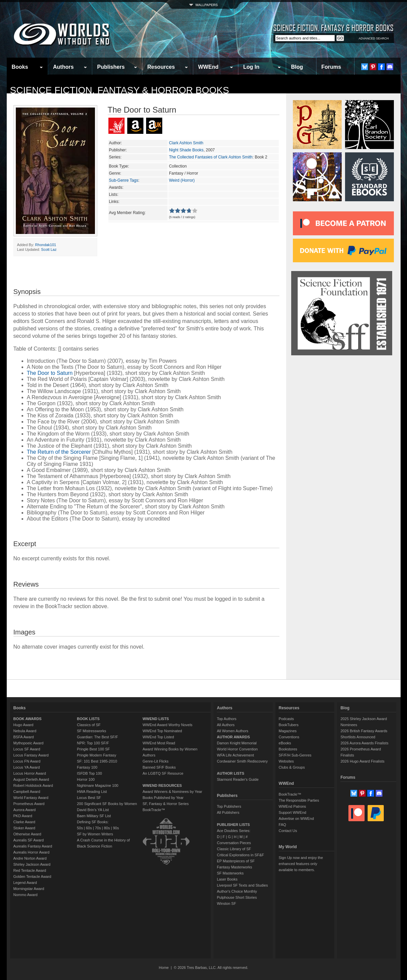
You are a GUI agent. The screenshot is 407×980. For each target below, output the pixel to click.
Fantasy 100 (87, 767)
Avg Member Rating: (127, 213)
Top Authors (227, 719)
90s (116, 828)
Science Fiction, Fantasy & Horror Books (120, 90)
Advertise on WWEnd (296, 819)
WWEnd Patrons (292, 806)
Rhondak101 (45, 245)
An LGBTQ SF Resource (163, 773)
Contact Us (288, 831)
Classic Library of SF (234, 849)
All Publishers (228, 812)
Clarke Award (24, 822)
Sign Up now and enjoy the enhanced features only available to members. (301, 864)
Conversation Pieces (234, 843)
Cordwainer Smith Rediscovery (242, 761)
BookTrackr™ (154, 810)
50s (80, 828)
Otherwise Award (27, 834)
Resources (161, 67)
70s (98, 828)
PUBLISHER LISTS (233, 825)
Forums (331, 67)
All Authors (226, 725)
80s (107, 828)
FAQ (282, 825)
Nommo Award (26, 895)
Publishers (111, 67)
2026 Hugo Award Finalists (362, 761)
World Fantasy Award (31, 798)
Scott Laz (49, 249)
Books (20, 67)
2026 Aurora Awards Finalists (364, 743)
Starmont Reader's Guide (238, 779)
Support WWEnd (293, 812)
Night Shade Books (186, 150)
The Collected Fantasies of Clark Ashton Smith (211, 157)
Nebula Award (25, 731)
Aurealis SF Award (29, 840)
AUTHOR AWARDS (233, 737)
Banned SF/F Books (159, 767)
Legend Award (25, 883)
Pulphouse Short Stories (237, 897)
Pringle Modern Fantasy (97, 755)
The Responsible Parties (299, 800)
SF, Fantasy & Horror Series (165, 804)
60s (89, 828)
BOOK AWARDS (28, 719)
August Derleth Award (31, 779)
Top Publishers (229, 806)
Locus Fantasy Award (31, 755)
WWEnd (208, 67)
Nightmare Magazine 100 (98, 785)
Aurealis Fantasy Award (33, 846)
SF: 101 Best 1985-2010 (97, 761)
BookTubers (289, 725)
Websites (286, 761)
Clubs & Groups (292, 767)
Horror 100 (86, 779)
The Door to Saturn (50, 373)
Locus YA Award (27, 767)
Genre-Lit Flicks (155, 761)
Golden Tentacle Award (32, 877)
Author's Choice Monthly (237, 891)
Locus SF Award (27, 749)
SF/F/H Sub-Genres (295, 755)
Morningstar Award (29, 889)
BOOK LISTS (88, 719)
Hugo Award (24, 725)
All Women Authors (232, 731)
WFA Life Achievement (235, 755)
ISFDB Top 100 (90, 773)
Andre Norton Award (30, 858)
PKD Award (23, 816)
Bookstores (288, 749)
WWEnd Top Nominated (162, 731)
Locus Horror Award (30, 773)
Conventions (289, 737)
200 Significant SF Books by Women (107, 804)
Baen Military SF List (94, 816)
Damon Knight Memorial (237, 743)
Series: (115, 157)
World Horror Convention (237, 749)
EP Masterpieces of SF (236, 861)
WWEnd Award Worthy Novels (167, 725)
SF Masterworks (230, 873)
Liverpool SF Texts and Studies (242, 885)
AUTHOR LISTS (230, 773)
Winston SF (226, 903)
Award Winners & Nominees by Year (172, 792)
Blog (297, 67)
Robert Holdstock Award (33, 785)
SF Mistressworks (92, 731)
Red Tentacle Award (30, 870)
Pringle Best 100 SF (94, 749)
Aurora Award (25, 810)
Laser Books (227, 879)
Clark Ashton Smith (186, 143)
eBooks (285, 743)
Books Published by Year (163, 798)
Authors (63, 67)
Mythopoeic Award (29, 743)
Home (164, 968)
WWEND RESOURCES (162, 785)
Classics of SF (89, 725)
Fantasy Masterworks (234, 867)
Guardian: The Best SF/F (98, 737)
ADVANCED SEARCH (374, 38)
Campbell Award (27, 792)
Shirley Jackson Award (32, 864)
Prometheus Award (29, 804)
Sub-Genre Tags (124, 180)
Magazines (288, 731)
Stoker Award (24, 828)
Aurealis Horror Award (31, 852)
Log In (251, 67)
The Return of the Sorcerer (59, 452)
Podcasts (286, 719)
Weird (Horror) (182, 180)
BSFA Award (24, 737)
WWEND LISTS (156, 719)
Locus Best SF (89, 798)
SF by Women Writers (95, 834)
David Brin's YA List (93, 810)
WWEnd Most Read (159, 743)
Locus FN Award (27, 761)
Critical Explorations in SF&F (240, 855)
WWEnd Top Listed (158, 737)
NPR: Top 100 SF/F (93, 743)
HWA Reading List (92, 792)
